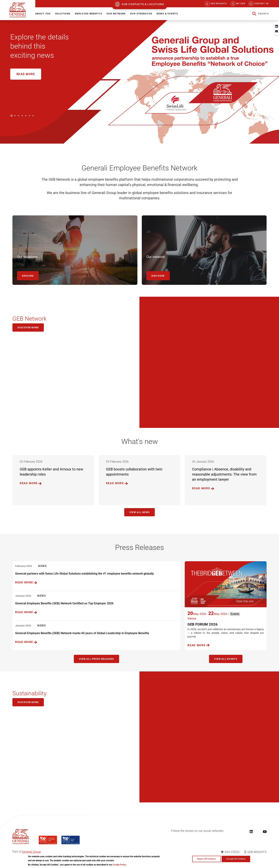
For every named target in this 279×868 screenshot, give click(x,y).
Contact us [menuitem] (262, 4)
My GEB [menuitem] (241, 4)
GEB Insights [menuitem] (219, 4)
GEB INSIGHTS (257, 852)
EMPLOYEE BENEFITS (89, 14)
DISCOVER (158, 276)
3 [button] (18, 116)
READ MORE (29, 483)
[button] (261, 14)
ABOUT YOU (43, 14)
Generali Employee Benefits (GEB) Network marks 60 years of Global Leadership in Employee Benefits (82, 633)
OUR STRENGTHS (141, 14)
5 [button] (26, 116)
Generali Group (31, 852)
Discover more (28, 327)
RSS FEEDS (232, 852)
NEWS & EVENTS (167, 14)
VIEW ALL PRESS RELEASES (96, 659)
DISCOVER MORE (28, 702)
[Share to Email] (277, 31)
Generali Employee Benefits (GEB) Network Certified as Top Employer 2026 (64, 603)
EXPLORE (28, 276)
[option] (139, 82)
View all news (139, 512)
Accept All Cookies (236, 859)
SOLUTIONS (63, 14)
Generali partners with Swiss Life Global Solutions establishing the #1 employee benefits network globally (85, 574)
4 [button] (22, 116)
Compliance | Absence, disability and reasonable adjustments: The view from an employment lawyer (224, 474)
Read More (26, 74)
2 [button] (15, 116)
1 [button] (12, 116)
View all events (226, 659)
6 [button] (29, 116)
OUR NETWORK (116, 14)
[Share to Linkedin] (277, 26)
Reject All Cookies (206, 859)
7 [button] (33, 116)
